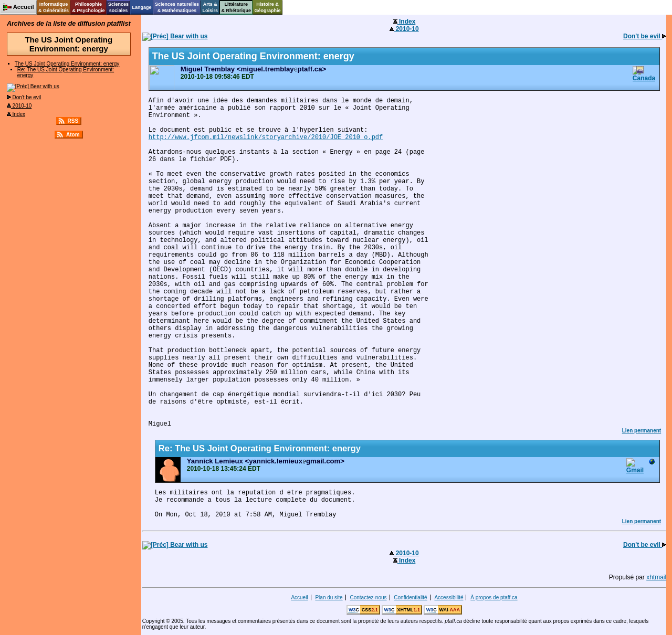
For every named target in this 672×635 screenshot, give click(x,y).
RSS (73, 121)
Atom (73, 135)
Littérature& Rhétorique (237, 7)
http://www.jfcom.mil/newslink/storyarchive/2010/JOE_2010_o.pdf (266, 137)
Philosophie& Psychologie (88, 7)
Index (16, 114)
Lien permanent (642, 431)
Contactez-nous (368, 597)
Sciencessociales (118, 7)
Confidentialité (410, 597)
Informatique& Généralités (54, 7)
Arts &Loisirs (211, 7)
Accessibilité (449, 597)
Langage (141, 7)
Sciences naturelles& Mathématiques (177, 7)
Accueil (299, 597)
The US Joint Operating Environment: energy (67, 64)
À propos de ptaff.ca (494, 597)
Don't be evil (24, 97)
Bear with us (33, 86)
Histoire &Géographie (268, 7)
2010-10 (19, 106)
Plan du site (329, 597)
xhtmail (656, 577)
